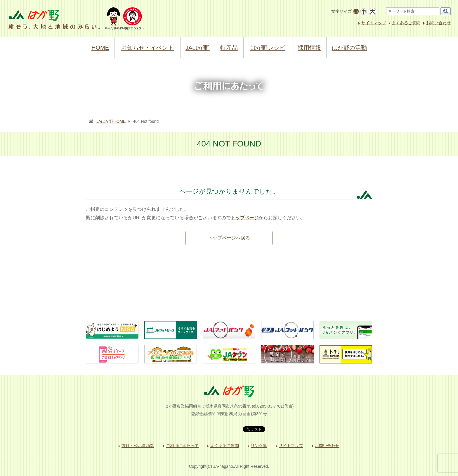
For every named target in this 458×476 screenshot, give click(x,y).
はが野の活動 (349, 48)
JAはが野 (198, 48)
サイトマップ (374, 23)
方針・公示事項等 (138, 446)
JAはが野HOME (111, 121)
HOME (100, 48)
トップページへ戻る (229, 238)
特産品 (229, 48)
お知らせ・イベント (148, 48)
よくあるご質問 (406, 23)
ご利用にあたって (182, 446)
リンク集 (259, 446)
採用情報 (309, 48)
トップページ (245, 218)
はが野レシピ (268, 48)
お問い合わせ (438, 23)
